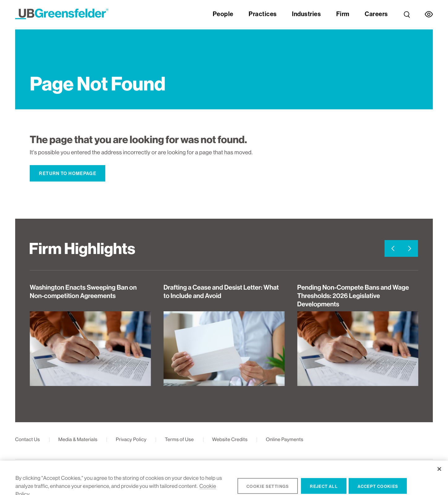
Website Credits (230, 439)
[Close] (439, 477)
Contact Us (28, 439)
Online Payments (285, 439)
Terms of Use (179, 439)
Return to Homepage (68, 173)
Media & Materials (78, 439)
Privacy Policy (131, 439)
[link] (407, 10)
